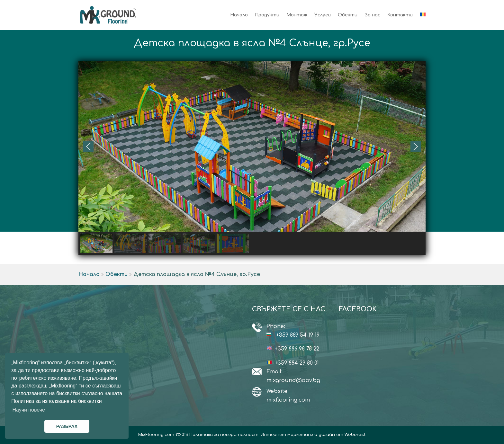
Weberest (355, 435)
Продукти (267, 15)
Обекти (348, 15)
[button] (88, 147)
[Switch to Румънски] (423, 21)
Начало (239, 15)
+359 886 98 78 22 (297, 349)
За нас (372, 15)
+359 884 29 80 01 (297, 363)
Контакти (400, 15)
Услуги (323, 15)
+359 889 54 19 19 (298, 335)
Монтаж (297, 15)
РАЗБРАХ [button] (67, 426)
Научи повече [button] (28, 410)
